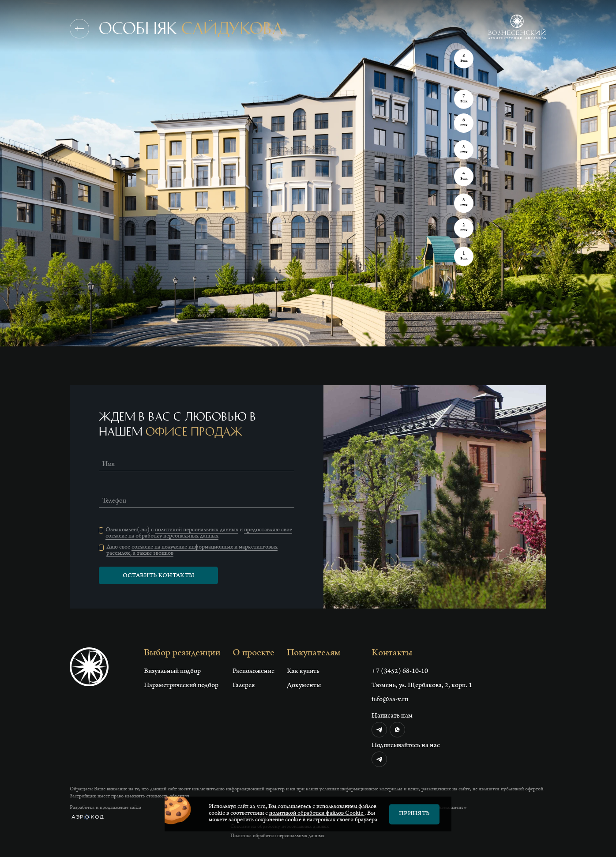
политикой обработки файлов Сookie (317, 819)
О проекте (254, 654)
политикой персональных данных (197, 530)
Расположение (254, 672)
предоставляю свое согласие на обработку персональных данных (199, 534)
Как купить (303, 672)
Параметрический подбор (181, 686)
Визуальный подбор (172, 672)
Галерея (244, 686)
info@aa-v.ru (390, 700)
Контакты (392, 654)
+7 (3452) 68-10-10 (400, 672)
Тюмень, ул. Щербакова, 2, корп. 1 (422, 686)
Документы (304, 686)
